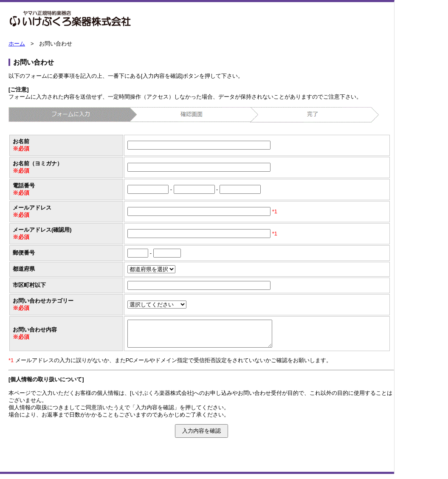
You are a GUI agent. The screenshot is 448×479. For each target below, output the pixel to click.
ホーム (17, 44)
